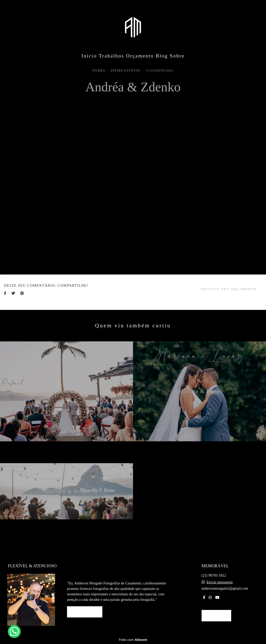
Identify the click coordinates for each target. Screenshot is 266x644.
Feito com (133, 640)
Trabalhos (111, 56)
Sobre (177, 56)
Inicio (89, 56)
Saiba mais (85, 612)
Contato (217, 616)
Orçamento (140, 56)
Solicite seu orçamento (229, 289)
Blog (162, 56)
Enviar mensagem (220, 582)
